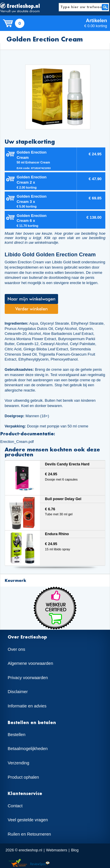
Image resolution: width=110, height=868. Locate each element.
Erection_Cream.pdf (17, 442)
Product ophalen (23, 777)
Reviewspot (40, 863)
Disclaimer (18, 692)
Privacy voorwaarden (28, 678)
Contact (15, 806)
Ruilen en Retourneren (29, 834)
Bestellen (16, 735)
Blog (75, 850)
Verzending (18, 763)
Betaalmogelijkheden (28, 749)
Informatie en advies (27, 706)
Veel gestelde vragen (28, 820)
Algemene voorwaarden (30, 663)
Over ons (16, 649)
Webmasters (57, 850)
